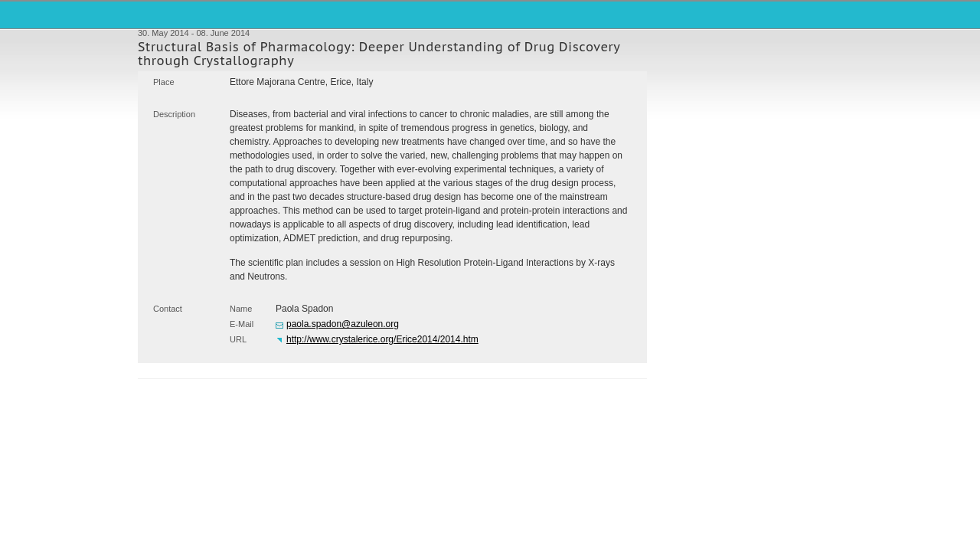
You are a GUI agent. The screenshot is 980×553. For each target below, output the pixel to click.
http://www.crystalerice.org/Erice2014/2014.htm (382, 339)
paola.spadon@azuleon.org (343, 324)
